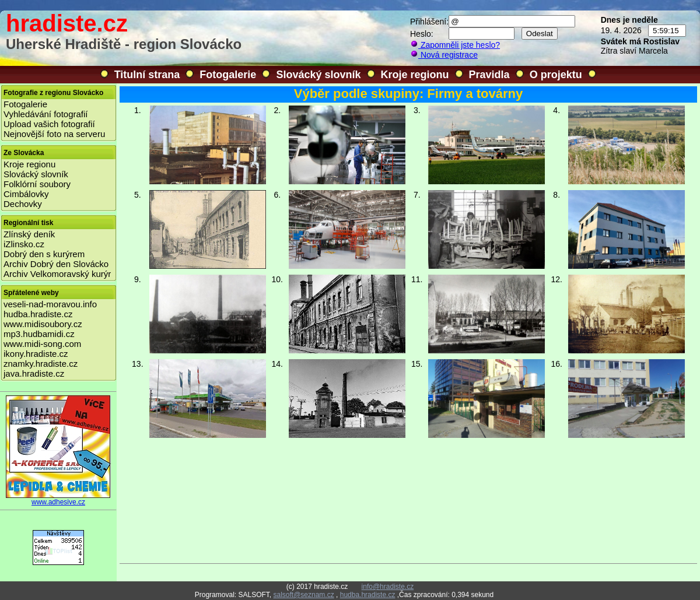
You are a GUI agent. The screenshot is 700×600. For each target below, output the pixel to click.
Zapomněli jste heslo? (455, 45)
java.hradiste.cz (34, 373)
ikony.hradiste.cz (36, 354)
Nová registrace (444, 55)
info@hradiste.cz (388, 587)
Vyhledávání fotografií (46, 114)
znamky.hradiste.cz (41, 364)
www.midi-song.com (42, 344)
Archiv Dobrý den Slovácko (56, 264)
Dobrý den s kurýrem (44, 254)
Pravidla (489, 75)
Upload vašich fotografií (49, 124)
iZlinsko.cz (24, 244)
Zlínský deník (29, 234)
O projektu (556, 75)
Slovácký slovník (318, 75)
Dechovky (23, 204)
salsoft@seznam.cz (303, 595)
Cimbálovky (26, 194)
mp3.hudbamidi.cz (39, 334)
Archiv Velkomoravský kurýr (57, 274)
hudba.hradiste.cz (38, 314)
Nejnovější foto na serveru (54, 134)
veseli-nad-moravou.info (50, 304)
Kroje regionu (415, 75)
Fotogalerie (228, 75)
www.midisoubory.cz (43, 324)
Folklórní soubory (37, 184)
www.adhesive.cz (58, 499)
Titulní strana (147, 75)
